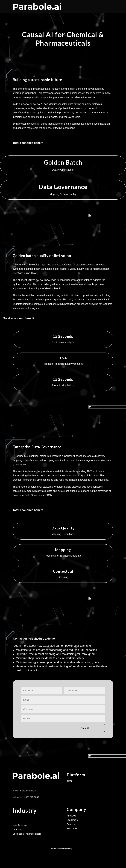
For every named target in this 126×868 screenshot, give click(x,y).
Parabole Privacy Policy (61, 849)
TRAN (70, 782)
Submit (79, 728)
